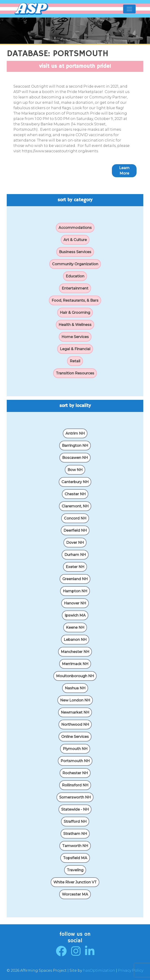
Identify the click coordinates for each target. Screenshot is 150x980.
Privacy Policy (131, 970)
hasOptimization (99, 970)
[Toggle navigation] (129, 9)
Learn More (124, 171)
